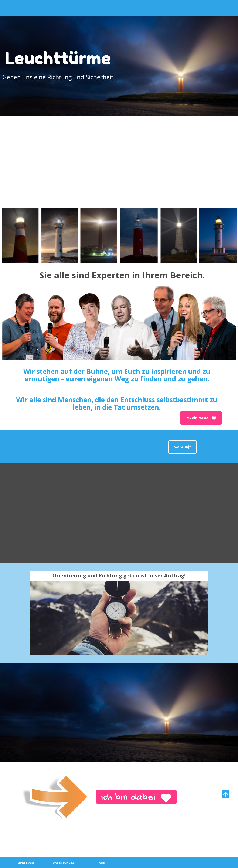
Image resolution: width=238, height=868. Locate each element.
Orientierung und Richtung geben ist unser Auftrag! (119, 575)
